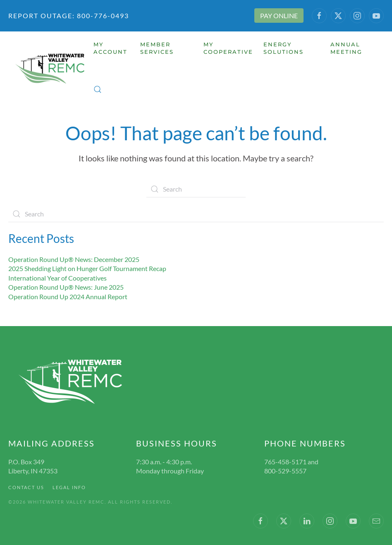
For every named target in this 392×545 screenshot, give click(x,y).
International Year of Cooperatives (57, 278)
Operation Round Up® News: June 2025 (66, 287)
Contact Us (26, 487)
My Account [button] (110, 48)
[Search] (196, 189)
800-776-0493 (102, 16)
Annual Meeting (346, 48)
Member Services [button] (157, 48)
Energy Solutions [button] (283, 48)
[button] (98, 89)
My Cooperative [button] (228, 48)
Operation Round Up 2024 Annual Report (68, 297)
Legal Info (69, 487)
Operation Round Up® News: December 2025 (74, 259)
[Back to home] (51, 68)
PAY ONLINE (279, 16)
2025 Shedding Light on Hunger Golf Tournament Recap (87, 268)
